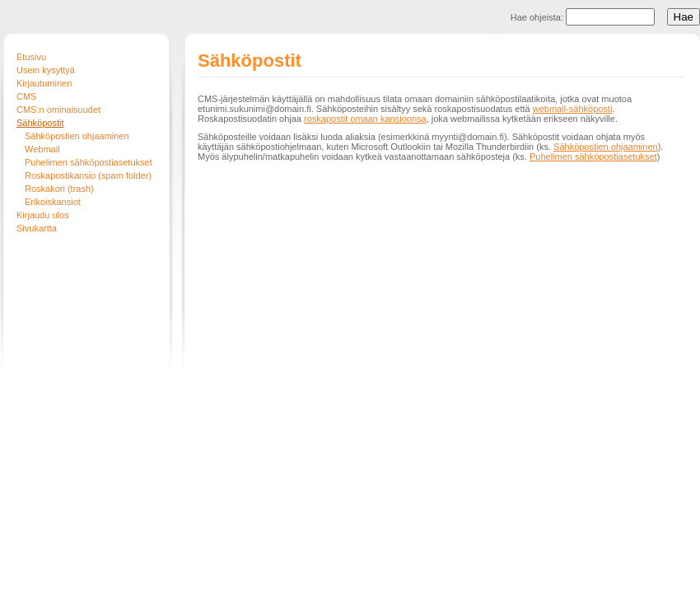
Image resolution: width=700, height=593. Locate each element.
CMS (26, 96)
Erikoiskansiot (53, 202)
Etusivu (31, 57)
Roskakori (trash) (59, 189)
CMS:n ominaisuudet (58, 110)
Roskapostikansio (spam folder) (88, 175)
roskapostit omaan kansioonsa (365, 119)
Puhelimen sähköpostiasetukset (89, 162)
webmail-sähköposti (573, 109)
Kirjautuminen (44, 83)
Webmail (42, 149)
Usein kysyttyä (46, 70)
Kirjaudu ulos (43, 215)
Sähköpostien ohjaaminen (77, 136)
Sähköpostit (40, 123)
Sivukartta (37, 228)
